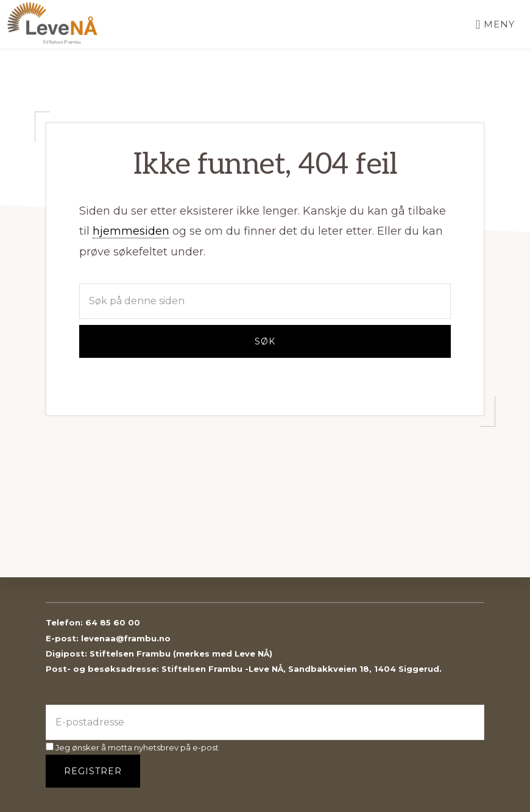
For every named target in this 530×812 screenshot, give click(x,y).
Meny (499, 24)
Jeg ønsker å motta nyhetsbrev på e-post (132, 747)
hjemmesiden (131, 231)
